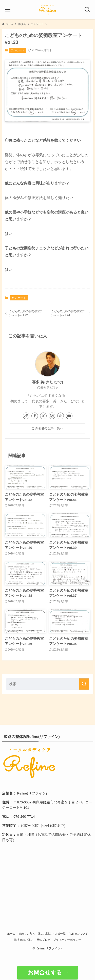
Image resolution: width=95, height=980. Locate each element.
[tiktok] (61, 416)
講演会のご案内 (24, 940)
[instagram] (52, 416)
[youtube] (69, 416)
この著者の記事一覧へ (48, 428)
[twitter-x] (43, 416)
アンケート (18, 50)
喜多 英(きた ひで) (48, 382)
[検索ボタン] (87, 10)
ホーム (11, 934)
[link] (26, 416)
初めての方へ (27, 934)
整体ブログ (43, 940)
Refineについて (78, 934)
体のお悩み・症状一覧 (52, 934)
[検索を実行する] (84, 684)
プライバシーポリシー (67, 940)
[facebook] (35, 416)
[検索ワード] (48, 684)
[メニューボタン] (8, 10)
